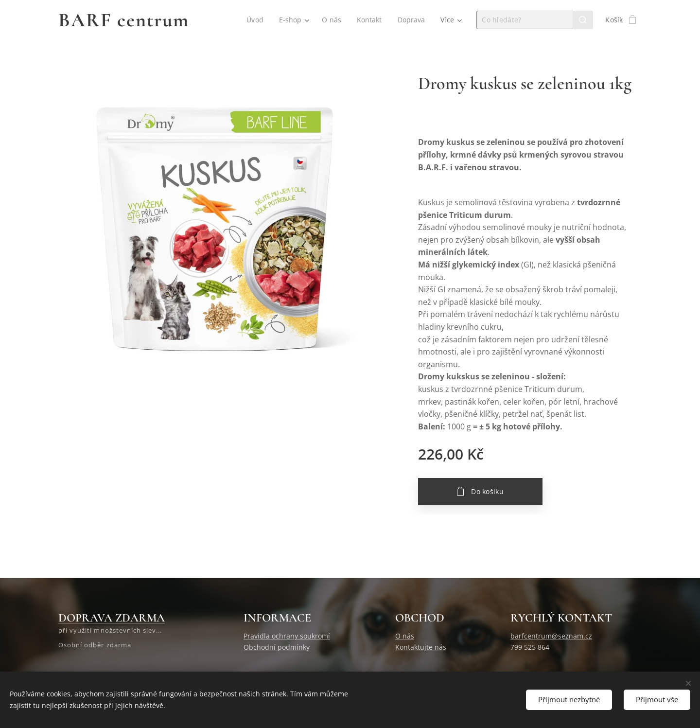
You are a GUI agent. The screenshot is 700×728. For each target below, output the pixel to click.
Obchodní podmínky (277, 647)
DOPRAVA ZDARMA (112, 618)
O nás (405, 636)
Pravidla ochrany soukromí (287, 636)
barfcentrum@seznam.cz (551, 636)
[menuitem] (255, 20)
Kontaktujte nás (421, 647)
